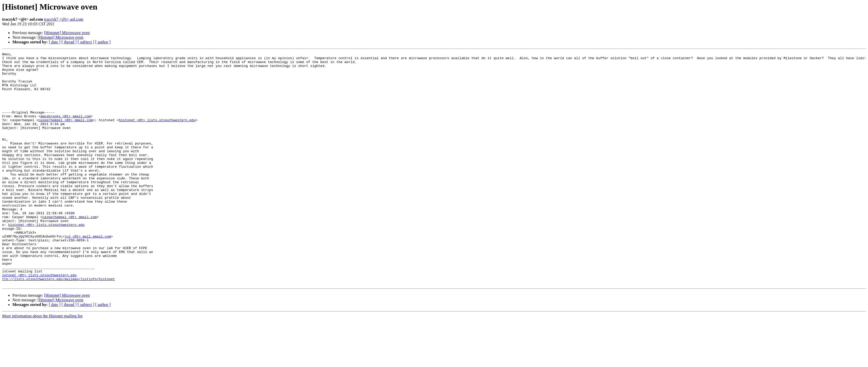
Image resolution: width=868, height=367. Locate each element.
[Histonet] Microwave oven (67, 33)
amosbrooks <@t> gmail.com (65, 129)
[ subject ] (86, 42)
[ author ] (103, 42)
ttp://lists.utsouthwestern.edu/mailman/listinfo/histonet (58, 325)
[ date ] (55, 42)
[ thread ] (69, 42)
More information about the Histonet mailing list (42, 362)
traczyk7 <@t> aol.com (64, 19)
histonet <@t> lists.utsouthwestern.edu (157, 134)
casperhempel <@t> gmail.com (65, 134)
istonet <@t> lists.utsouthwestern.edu (39, 320)
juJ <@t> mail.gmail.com (88, 273)
